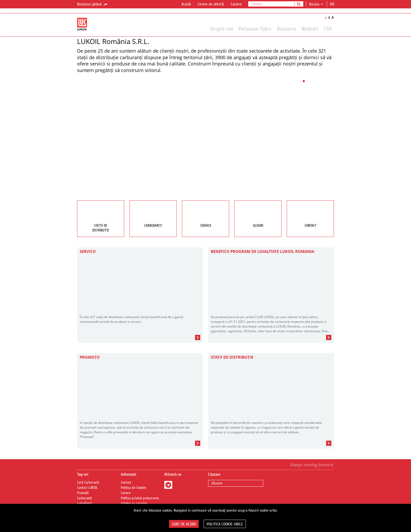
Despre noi (221, 29)
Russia (316, 4)
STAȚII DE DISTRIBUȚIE (232, 357)
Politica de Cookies (134, 488)
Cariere (236, 4)
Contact (126, 483)
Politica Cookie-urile (225, 524)
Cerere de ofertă (211, 4)
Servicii (88, 251)
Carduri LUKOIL (87, 488)
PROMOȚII (90, 357)
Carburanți (84, 498)
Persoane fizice (255, 29)
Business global (93, 4)
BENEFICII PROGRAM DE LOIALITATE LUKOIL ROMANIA (263, 251)
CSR (328, 29)
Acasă (186, 4)
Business (287, 29)
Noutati (310, 29)
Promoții (83, 493)
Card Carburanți (88, 483)
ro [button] (333, 4)
